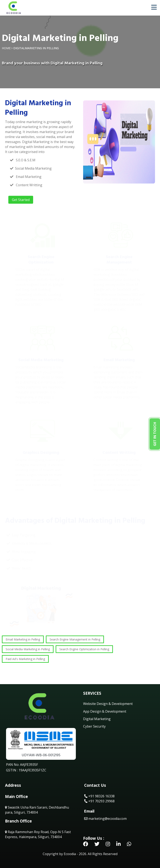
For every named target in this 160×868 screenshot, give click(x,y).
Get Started (21, 200)
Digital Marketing (97, 719)
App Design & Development (105, 711)
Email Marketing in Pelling (23, 639)
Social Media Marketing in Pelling (28, 649)
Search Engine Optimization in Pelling (84, 649)
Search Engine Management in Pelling (75, 639)
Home (6, 48)
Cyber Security (94, 726)
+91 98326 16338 (99, 796)
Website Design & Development (108, 704)
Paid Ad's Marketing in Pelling (25, 659)
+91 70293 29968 (99, 801)
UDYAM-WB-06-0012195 (41, 755)
